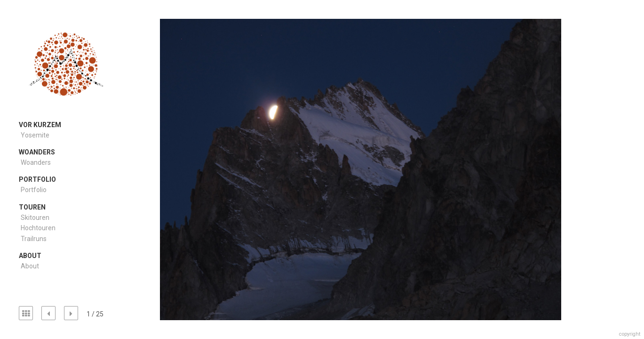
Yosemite (35, 135)
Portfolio (34, 190)
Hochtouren (38, 228)
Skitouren (35, 218)
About (30, 266)
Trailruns (34, 239)
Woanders (36, 162)
